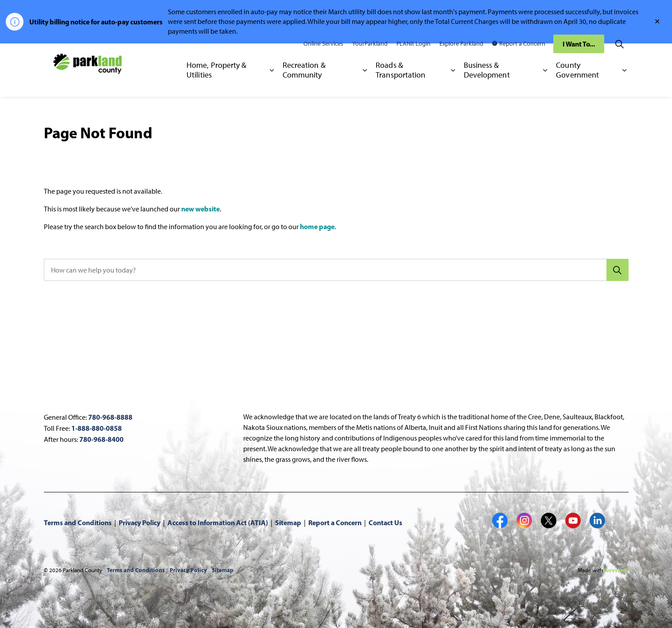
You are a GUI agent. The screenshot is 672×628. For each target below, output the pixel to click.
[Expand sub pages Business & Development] (546, 83)
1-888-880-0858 (97, 428)
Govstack (616, 570)
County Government (577, 83)
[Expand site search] (620, 57)
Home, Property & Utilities (217, 83)
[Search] (618, 270)
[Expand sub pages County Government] (624, 83)
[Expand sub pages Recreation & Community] (365, 83)
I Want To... (579, 57)
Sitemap (288, 523)
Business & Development (487, 83)
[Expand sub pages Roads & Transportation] (453, 83)
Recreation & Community (304, 83)
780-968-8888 (110, 417)
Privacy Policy (140, 523)
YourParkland (370, 57)
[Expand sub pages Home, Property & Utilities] (272, 83)
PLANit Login (414, 57)
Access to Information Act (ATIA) (218, 523)
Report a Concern (519, 57)
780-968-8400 (101, 439)
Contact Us (385, 523)
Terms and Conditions (78, 523)
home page (317, 226)
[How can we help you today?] (336, 270)
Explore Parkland (461, 57)
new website (200, 209)
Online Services (323, 57)
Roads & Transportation (400, 83)
